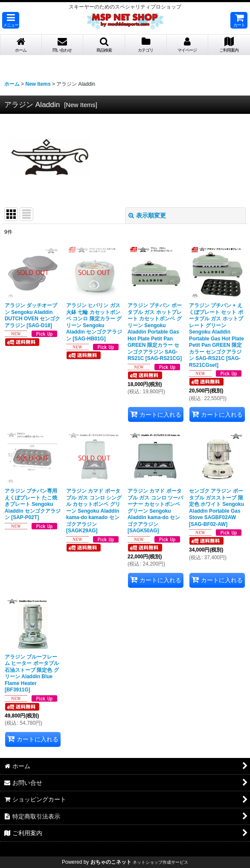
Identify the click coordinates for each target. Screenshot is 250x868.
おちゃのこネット (111, 862)
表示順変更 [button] (147, 215)
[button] (11, 20)
